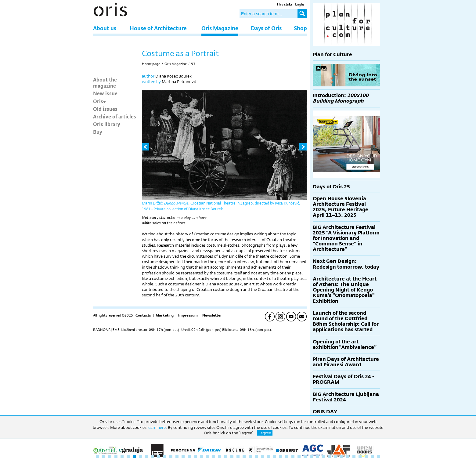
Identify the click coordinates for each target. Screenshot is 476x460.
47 (378, 456)
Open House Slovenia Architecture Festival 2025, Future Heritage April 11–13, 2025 (341, 207)
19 (207, 456)
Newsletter (212, 315)
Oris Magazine (220, 28)
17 (195, 456)
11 (159, 456)
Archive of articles (115, 116)
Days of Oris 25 (331, 187)
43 (354, 456)
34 (299, 456)
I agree (265, 433)
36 (311, 456)
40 (336, 456)
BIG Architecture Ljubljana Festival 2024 (346, 397)
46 (372, 456)
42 (348, 456)
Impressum (188, 315)
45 (366, 456)
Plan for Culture (332, 54)
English (301, 4)
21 (220, 456)
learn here (157, 427)
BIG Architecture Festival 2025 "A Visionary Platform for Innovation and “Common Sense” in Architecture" (346, 238)
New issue (105, 93)
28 (262, 456)
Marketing (165, 315)
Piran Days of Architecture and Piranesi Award (346, 362)
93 (193, 64)
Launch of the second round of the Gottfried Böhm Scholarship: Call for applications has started (346, 321)
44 (360, 456)
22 (226, 456)
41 (342, 456)
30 (275, 456)
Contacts (143, 315)
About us (105, 28)
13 (171, 456)
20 (214, 456)
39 (330, 456)
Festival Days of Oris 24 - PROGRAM (343, 379)
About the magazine (105, 82)
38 (323, 456)
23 (232, 456)
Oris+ (99, 101)
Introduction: (341, 98)
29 (269, 456)
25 (244, 456)
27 (256, 456)
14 (177, 456)
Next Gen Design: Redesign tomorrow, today (346, 264)
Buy (98, 132)
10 (153, 456)
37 (317, 456)
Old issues (105, 109)
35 (305, 456)
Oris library (107, 124)
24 (238, 456)
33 (293, 456)
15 (183, 456)
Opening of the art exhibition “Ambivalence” (345, 344)
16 (189, 456)
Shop (300, 28)
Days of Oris (266, 28)
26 (250, 456)
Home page (151, 64)
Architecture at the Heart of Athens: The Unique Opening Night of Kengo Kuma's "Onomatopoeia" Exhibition (345, 290)
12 (165, 456)
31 (281, 456)
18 (201, 456)
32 (287, 456)
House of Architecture (158, 28)
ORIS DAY (325, 412)
